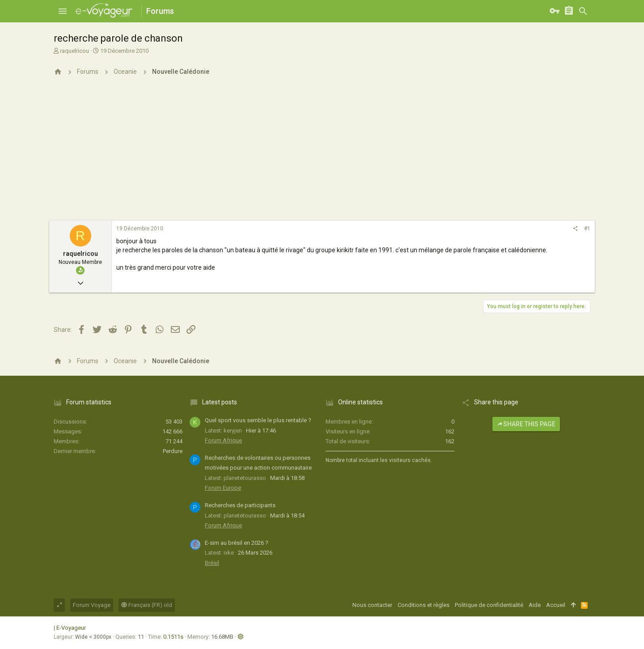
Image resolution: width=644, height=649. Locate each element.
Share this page (526, 424)
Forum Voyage (92, 605)
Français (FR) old (147, 605)
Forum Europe (223, 488)
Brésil (212, 563)
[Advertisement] (322, 153)
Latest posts (220, 402)
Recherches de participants (240, 505)
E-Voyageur (71, 628)
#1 (587, 229)
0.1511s (173, 637)
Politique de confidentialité (489, 605)
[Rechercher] (583, 11)
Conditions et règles (424, 605)
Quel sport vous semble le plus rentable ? (258, 420)
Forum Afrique (223, 440)
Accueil (556, 605)
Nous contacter (372, 605)
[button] (63, 11)
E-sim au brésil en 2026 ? (237, 543)
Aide (535, 605)
